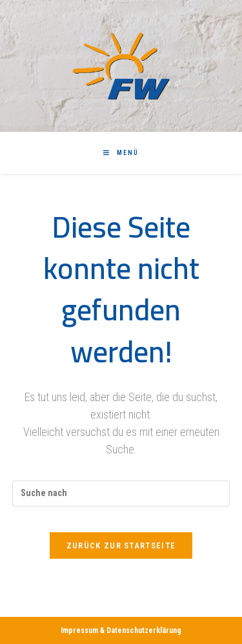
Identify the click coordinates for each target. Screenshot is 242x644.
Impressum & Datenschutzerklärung (121, 630)
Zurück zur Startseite (121, 545)
